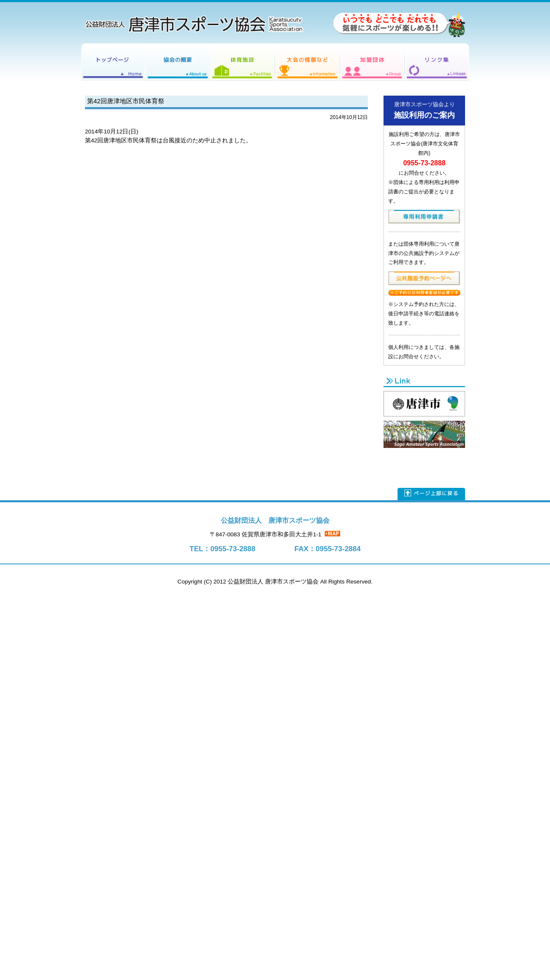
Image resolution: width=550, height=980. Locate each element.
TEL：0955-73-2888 (222, 549)
